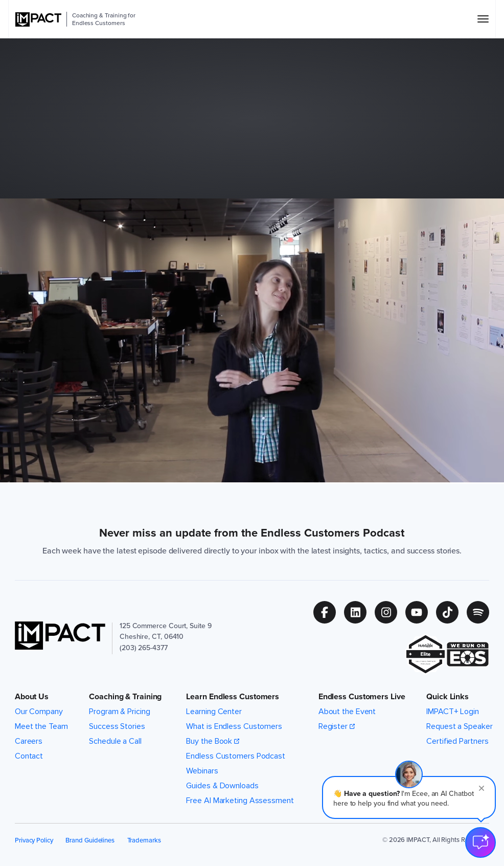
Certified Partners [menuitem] (457, 741)
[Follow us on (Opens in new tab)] (329, 612)
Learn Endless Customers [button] (233, 697)
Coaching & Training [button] (125, 697)
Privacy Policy (34, 840)
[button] (409, 797)
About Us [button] (32, 697)
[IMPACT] (38, 19)
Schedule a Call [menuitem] (115, 741)
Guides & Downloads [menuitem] (222, 786)
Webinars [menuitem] (202, 771)
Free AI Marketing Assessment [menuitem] (240, 801)
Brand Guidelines (90, 840)
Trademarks (144, 840)
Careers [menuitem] (29, 741)
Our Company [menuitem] (39, 712)
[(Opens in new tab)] (426, 654)
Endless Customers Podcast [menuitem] (236, 756)
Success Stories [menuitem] (117, 726)
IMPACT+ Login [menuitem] (453, 712)
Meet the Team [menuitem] (41, 726)
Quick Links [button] (448, 697)
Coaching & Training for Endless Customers (104, 19)
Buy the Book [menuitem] (209, 741)
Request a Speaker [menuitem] (459, 726)
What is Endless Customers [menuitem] (234, 726)
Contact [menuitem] (29, 756)
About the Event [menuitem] (347, 712)
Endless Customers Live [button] (362, 697)
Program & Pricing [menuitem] (119, 712)
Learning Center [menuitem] (214, 712)
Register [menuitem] (333, 726)
